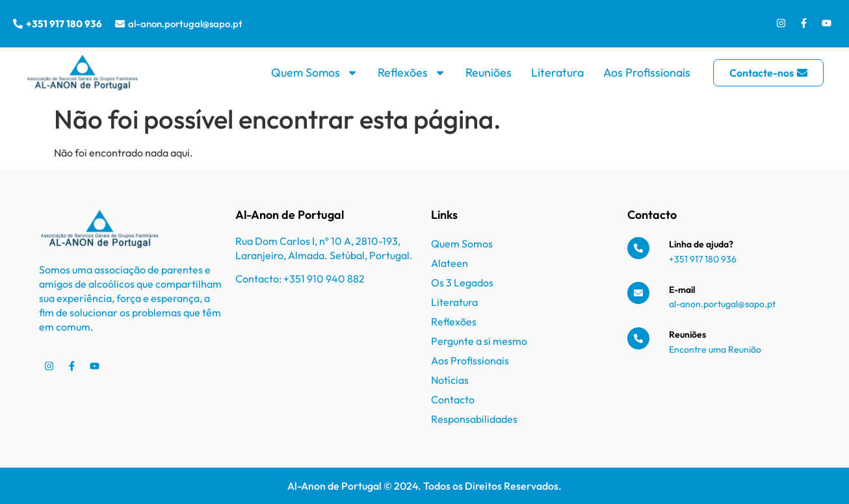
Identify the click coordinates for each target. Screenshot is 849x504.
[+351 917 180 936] (18, 24)
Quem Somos (315, 73)
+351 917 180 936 (64, 24)
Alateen (450, 263)
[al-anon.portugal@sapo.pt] (120, 24)
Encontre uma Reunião (715, 349)
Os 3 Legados (462, 283)
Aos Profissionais (647, 72)
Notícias (450, 380)
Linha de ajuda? (701, 244)
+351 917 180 (695, 259)
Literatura (557, 72)
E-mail (682, 290)
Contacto (453, 399)
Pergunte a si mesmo (479, 341)
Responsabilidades (474, 419)
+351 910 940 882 (324, 279)
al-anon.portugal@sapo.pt (185, 24)
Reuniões (489, 72)
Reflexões (412, 73)
